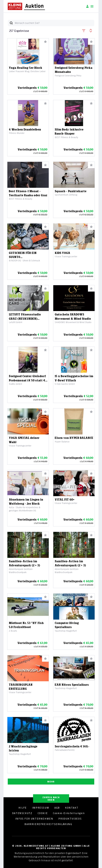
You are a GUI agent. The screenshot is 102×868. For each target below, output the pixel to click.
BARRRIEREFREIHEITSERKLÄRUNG (48, 824)
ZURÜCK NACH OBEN (51, 799)
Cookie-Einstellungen (69, 813)
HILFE (23, 808)
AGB (57, 808)
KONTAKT (72, 808)
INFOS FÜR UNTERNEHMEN (34, 819)
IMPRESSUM (41, 808)
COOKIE (43, 813)
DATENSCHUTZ (22, 813)
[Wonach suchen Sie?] (54, 23)
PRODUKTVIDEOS (70, 819)
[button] (84, 30)
